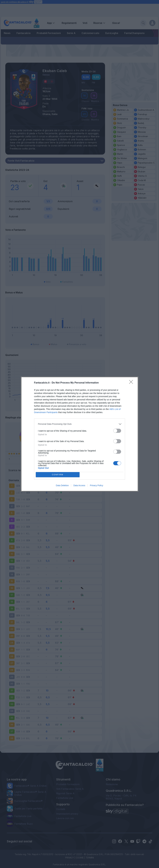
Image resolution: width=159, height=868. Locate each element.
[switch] (117, 431)
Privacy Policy (96, 485)
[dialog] (80, 434)
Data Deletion (62, 485)
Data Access (79, 485)
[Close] (132, 383)
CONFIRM (58, 475)
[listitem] (80, 424)
